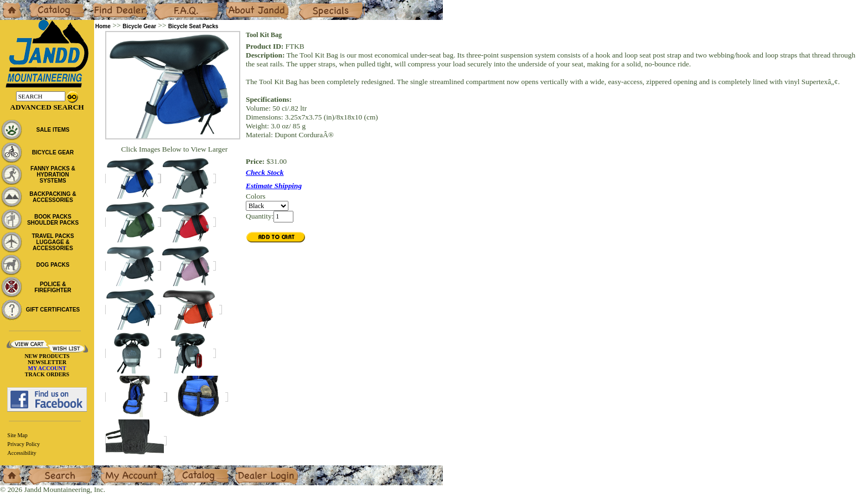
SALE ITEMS (53, 130)
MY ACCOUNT (47, 368)
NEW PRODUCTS (47, 356)
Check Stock (265, 172)
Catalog (40, 4)
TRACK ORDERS (47, 374)
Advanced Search (47, 107)
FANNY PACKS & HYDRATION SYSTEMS (53, 175)
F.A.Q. (164, 4)
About (234, 4)
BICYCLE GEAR (53, 152)
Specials (311, 4)
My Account (118, 470)
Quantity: (260, 216)
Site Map (17, 435)
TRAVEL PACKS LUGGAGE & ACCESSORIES (53, 242)
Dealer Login (255, 470)
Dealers (103, 4)
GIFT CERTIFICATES (53, 310)
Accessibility (22, 453)
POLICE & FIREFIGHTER (53, 287)
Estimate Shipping (274, 186)
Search (38, 470)
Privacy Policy (24, 444)
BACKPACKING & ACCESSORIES (53, 197)
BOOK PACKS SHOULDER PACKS (53, 220)
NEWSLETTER (47, 362)
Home (9, 4)
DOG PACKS (53, 265)
